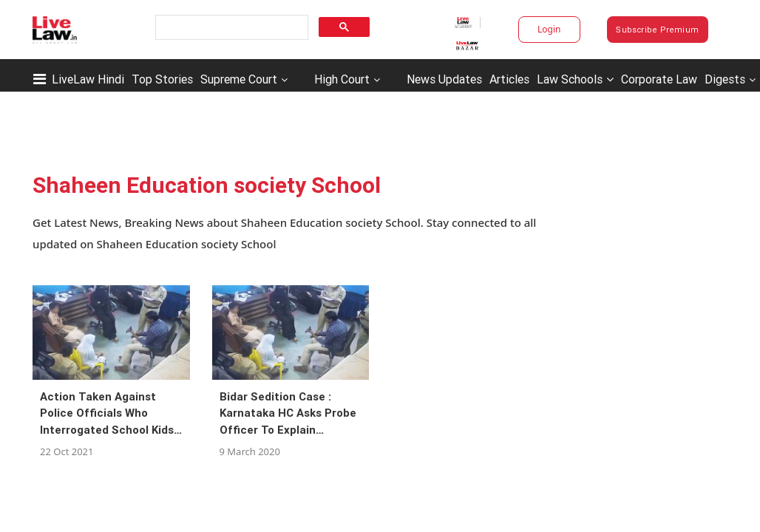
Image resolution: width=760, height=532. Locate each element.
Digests (725, 79)
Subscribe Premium (657, 30)
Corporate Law (659, 79)
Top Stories (162, 79)
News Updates (444, 79)
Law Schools (575, 79)
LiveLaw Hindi (88, 79)
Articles (509, 79)
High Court (342, 79)
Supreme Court (239, 79)
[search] (230, 28)
